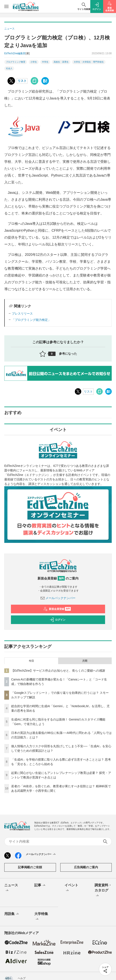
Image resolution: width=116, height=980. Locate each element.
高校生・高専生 (61, 62)
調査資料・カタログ (103, 891)
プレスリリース (22, 314)
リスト (22, 81)
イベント (71, 888)
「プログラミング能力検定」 (31, 320)
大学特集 (41, 917)
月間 (85, 661)
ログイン (57, 620)
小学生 (34, 62)
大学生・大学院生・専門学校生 (89, 62)
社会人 (9, 68)
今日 (31, 661)
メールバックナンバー (58, 598)
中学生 (45, 62)
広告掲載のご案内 (86, 867)
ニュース (11, 888)
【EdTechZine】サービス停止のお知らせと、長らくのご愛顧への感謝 (58, 671)
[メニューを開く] (6, 6)
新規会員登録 (57, 609)
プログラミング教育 (16, 62)
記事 (40, 885)
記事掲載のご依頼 (30, 867)
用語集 (12, 914)
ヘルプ (22, 978)
